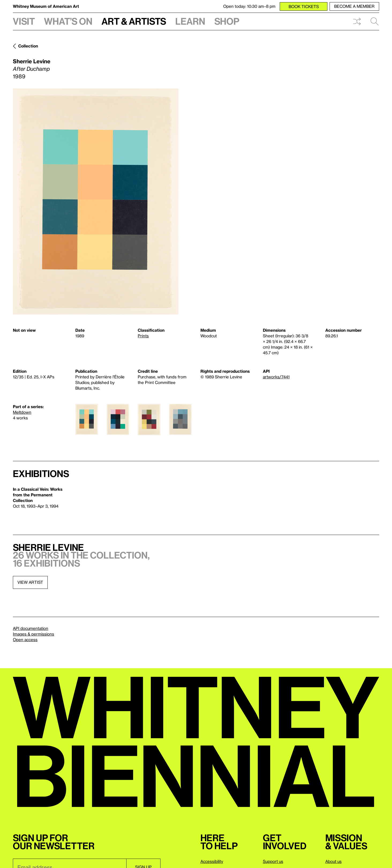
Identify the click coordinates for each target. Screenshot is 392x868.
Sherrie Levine (32, 61)
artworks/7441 (276, 377)
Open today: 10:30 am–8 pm (249, 6)
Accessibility (212, 861)
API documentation (31, 628)
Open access (25, 640)
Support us (273, 861)
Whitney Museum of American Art (46, 6)
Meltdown (22, 412)
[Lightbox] (96, 202)
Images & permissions (33, 634)
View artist (30, 582)
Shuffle (357, 21)
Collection (28, 46)
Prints (143, 336)
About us (333, 861)
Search (375, 21)
